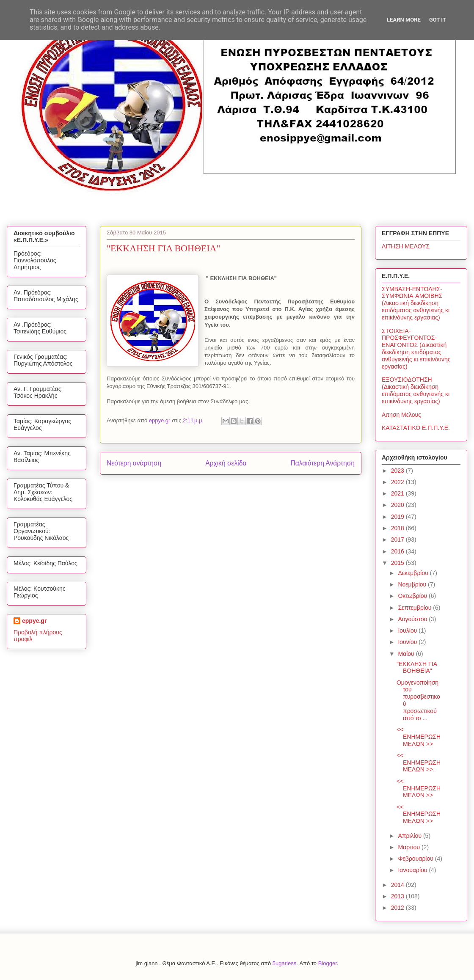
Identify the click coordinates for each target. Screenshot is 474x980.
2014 (398, 885)
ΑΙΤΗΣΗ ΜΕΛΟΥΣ (406, 246)
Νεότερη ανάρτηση (134, 463)
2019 (398, 517)
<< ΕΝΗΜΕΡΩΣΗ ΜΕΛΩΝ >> (419, 737)
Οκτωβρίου (413, 596)
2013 (398, 896)
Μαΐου (407, 654)
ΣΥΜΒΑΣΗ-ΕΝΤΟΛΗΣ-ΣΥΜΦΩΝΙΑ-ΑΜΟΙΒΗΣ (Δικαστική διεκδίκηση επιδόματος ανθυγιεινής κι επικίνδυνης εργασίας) (416, 303)
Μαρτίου (410, 847)
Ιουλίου (408, 630)
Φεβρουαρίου (416, 859)
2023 (398, 471)
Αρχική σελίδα (226, 463)
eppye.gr (34, 621)
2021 (398, 493)
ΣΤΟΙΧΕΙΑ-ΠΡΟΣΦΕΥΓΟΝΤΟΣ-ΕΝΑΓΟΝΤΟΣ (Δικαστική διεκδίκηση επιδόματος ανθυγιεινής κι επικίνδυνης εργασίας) (416, 349)
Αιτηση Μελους (401, 415)
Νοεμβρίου (413, 584)
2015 (398, 563)
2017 (398, 540)
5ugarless (284, 963)
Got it (438, 20)
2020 (398, 505)
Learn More (404, 20)
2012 (398, 908)
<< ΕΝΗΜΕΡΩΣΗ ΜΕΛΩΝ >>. (419, 763)
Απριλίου (411, 836)
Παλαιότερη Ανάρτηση (322, 463)
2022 (398, 482)
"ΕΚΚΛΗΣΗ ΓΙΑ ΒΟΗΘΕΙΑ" (417, 668)
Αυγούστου (413, 619)
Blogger (328, 963)
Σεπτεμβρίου (415, 608)
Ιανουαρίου (413, 870)
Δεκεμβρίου (414, 573)
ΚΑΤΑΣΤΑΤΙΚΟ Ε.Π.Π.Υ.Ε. (416, 428)
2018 (398, 528)
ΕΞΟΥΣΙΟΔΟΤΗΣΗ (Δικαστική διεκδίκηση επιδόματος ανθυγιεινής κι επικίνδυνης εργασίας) (416, 390)
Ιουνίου (408, 642)
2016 (398, 551)
